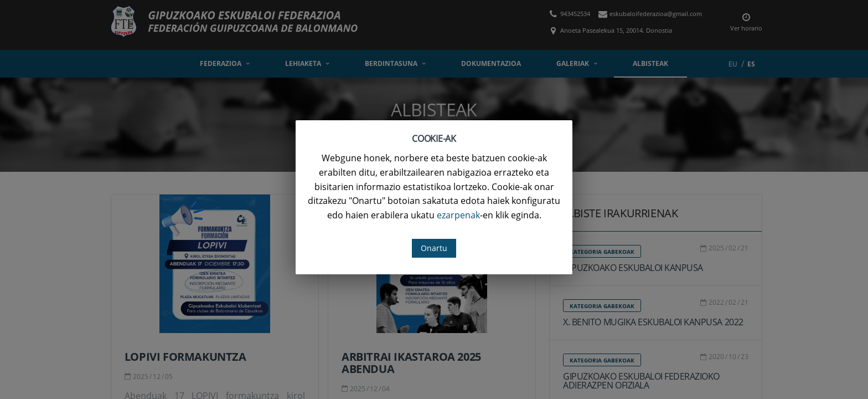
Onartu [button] (434, 248)
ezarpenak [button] (458, 215)
